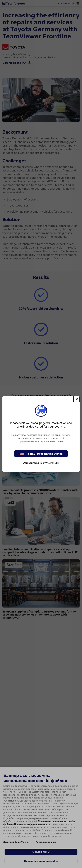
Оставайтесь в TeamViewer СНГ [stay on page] (41, 463)
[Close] (77, 399)
